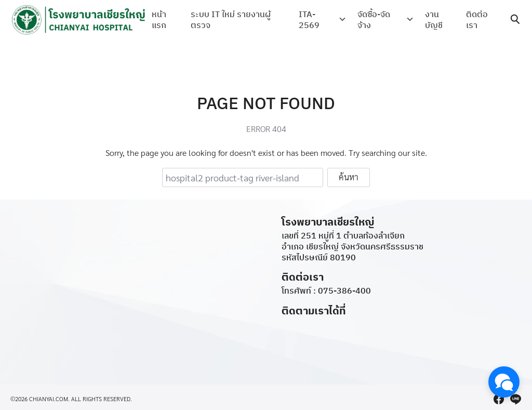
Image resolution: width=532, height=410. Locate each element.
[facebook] (499, 399)
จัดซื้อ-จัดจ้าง (374, 19)
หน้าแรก (159, 19)
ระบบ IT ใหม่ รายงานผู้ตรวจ (231, 19)
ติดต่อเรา (477, 19)
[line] (515, 399)
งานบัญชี (433, 19)
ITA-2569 (311, 19)
